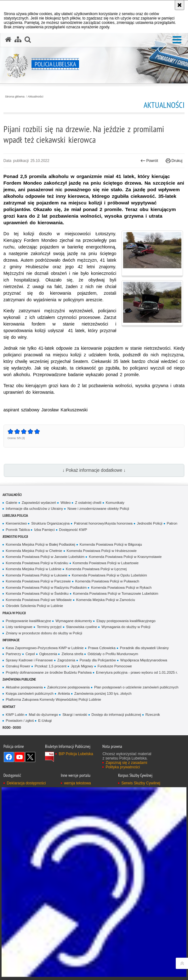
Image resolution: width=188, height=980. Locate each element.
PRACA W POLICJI (14, 613)
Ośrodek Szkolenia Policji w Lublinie (34, 606)
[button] (177, 40)
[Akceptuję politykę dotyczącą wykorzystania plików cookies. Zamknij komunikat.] (179, 5)
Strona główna (15, 97)
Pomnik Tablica (18, 530)
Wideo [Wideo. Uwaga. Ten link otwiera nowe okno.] (66, 503)
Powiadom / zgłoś (20, 721)
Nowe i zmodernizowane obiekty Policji (98, 509)
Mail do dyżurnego (43, 715)
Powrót (149, 161)
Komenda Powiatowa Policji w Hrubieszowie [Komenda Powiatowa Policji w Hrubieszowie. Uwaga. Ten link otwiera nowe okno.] (102, 551)
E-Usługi (45, 721)
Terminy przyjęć (49, 627)
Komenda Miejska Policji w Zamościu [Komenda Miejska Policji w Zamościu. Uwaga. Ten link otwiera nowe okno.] (106, 600)
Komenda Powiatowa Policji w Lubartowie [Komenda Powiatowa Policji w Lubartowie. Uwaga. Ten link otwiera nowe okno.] (106, 563)
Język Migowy (82, 666)
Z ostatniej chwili (88, 503)
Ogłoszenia (48, 654)
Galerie (11, 503)
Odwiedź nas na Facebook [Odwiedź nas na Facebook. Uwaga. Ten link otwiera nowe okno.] (9, 757)
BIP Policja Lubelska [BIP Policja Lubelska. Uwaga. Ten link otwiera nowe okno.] (76, 754)
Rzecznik (153, 715)
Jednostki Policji (150, 523)
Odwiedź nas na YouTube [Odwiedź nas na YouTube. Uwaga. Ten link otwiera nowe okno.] (20, 757)
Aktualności (36, 97)
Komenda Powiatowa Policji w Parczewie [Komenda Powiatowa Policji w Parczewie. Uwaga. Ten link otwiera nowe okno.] (38, 581)
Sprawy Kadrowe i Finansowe (29, 660)
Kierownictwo (16, 523)
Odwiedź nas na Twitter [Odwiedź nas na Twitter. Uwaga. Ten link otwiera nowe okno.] (30, 757)
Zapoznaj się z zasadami (126, 763)
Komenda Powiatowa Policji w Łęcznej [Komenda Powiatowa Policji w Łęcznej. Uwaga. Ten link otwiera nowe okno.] (96, 569)
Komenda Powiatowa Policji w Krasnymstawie (125, 557)
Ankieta (64, 693)
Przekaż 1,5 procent (51, 666)
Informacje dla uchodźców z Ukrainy (34, 509)
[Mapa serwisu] (18, 40)
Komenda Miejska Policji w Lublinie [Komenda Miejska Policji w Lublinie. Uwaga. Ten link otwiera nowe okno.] (34, 569)
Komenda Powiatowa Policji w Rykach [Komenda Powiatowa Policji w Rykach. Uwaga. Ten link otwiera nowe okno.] (121, 587)
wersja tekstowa (77, 783)
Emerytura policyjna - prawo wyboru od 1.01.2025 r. (137, 672)
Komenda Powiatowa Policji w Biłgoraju (111, 544)
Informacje (11, 640)
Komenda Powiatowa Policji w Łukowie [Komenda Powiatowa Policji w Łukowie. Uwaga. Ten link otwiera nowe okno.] (37, 575)
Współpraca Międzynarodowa (144, 660)
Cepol (30, 654)
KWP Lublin (15, 715)
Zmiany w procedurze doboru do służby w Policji (44, 633)
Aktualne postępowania (24, 687)
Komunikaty (115, 503)
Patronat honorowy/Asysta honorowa (103, 523)
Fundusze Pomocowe (115, 666)
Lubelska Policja (15, 515)
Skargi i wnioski (75, 715)
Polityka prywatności (123, 767)
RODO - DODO (12, 727)
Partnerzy (13, 654)
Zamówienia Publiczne (19, 679)
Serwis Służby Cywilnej (141, 783)
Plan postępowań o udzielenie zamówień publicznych (136, 687)
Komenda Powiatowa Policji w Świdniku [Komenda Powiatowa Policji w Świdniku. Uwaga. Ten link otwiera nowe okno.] (37, 593)
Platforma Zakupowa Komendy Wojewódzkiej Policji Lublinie (53, 699)
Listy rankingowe (19, 627)
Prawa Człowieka (102, 648)
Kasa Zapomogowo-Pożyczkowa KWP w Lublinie (45, 648)
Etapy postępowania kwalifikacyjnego (126, 621)
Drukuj (174, 161)
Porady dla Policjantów (98, 660)
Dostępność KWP (73, 530)
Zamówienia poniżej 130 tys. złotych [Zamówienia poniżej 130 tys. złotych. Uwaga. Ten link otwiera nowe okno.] (103, 693)
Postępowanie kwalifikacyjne (28, 621)
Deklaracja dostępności (26, 783)
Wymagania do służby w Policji (126, 627)
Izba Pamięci (44, 530)
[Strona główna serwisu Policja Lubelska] (8, 40)
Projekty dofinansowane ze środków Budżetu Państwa (49, 672)
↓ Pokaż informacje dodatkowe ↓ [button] (94, 470)
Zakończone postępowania (68, 687)
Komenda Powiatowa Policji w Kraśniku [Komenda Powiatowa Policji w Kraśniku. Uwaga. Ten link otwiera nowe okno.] (37, 563)
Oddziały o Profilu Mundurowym (113, 654)
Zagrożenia (66, 660)
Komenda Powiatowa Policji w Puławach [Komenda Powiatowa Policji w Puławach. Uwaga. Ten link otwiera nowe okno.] (107, 581)
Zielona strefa (72, 654)
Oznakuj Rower (18, 666)
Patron (172, 523)
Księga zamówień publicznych (30, 693)
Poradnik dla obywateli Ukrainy (144, 648)
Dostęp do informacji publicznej (116, 715)
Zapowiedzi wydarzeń (39, 503)
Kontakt (9, 707)
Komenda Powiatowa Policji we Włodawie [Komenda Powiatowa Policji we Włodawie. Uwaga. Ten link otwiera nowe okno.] (39, 600)
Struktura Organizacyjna (50, 523)
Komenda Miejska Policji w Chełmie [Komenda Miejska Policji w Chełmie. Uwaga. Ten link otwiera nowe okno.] (34, 551)
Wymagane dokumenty (74, 621)
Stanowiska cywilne (82, 627)
